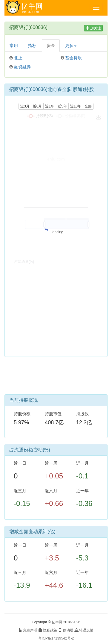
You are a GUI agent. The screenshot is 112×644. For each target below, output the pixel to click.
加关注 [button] (93, 28)
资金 (51, 46)
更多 (71, 46)
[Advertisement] (56, 378)
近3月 (25, 106)
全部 (88, 106)
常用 (14, 46)
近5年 (62, 106)
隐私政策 (48, 630)
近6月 (37, 106)
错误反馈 (84, 630)
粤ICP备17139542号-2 (56, 638)
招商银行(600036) (28, 27)
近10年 (76, 106)
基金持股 (73, 58)
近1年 (50, 106)
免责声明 (28, 630)
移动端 (66, 630)
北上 (18, 58)
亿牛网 (57, 622)
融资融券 (22, 67)
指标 (32, 46)
